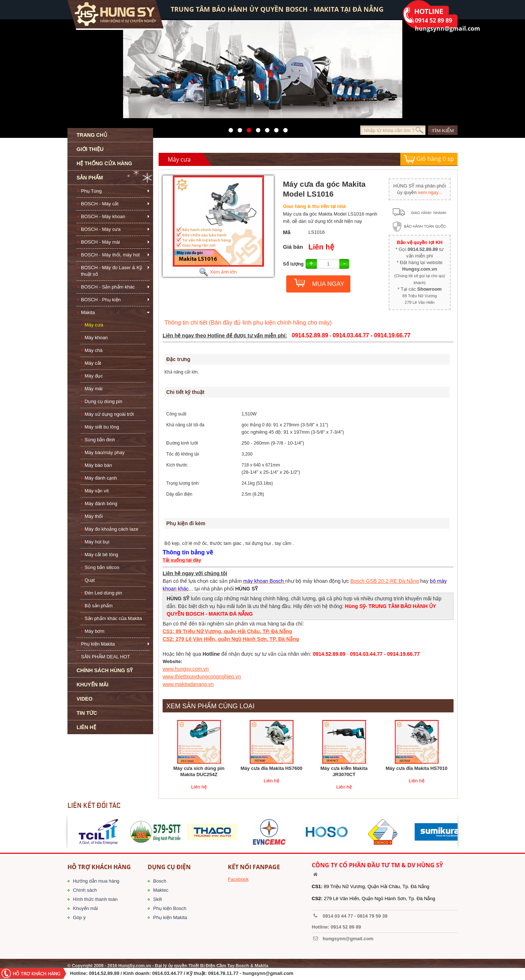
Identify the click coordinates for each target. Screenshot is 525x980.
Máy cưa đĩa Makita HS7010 (417, 768)
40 (265, 128)
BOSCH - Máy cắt (100, 204)
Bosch (160, 881)
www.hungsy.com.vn (186, 669)
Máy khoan (96, 338)
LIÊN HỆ (86, 727)
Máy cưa (94, 325)
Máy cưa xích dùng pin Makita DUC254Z (199, 771)
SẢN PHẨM (90, 178)
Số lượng (293, 264)
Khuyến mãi (85, 908)
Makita (88, 312)
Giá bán (293, 247)
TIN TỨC (87, 713)
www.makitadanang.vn (188, 684)
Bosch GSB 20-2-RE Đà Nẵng (385, 581)
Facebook (238, 879)
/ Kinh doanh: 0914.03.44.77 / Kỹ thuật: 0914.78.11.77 (180, 973)
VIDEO (85, 699)
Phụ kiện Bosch (170, 908)
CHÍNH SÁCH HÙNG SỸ (105, 670)
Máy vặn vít (97, 491)
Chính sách (85, 890)
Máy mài (94, 389)
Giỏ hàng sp (429, 159)
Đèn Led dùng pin (103, 593)
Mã (287, 232)
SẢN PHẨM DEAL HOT (106, 657)
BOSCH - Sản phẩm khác (108, 287)
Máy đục (94, 376)
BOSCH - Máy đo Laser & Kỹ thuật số (112, 271)
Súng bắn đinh (100, 440)
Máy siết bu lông (102, 427)
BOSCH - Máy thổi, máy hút (110, 255)
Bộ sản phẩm (99, 606)
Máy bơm (94, 631)
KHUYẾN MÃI (92, 685)
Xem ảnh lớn (218, 272)
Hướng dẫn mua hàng (96, 881)
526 (256, 128)
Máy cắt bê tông (101, 555)
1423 (274, 128)
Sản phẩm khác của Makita (113, 618)
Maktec (161, 890)
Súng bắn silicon (102, 567)
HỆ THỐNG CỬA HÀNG (104, 163)
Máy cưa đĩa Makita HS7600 (271, 768)
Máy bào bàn (98, 465)
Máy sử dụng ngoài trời (109, 414)
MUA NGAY (328, 284)
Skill (157, 899)
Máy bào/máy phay (105, 452)
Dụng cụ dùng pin (103, 401)
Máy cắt (93, 363)
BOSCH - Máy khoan (103, 216)
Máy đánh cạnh (101, 478)
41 (238, 128)
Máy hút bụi (97, 542)
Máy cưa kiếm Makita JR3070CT (344, 771)
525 (247, 128)
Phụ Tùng (91, 191)
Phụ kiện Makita (98, 644)
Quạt (90, 580)
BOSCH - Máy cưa (101, 229)
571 (229, 128)
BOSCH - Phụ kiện (101, 300)
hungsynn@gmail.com (268, 973)
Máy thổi (94, 516)
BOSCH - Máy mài (100, 242)
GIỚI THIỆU (90, 149)
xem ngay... (430, 192)
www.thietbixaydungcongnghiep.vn (202, 677)
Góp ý (79, 917)
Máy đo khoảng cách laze (111, 529)
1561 (283, 128)
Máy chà (94, 350)
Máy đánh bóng (101, 503)
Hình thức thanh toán (95, 899)
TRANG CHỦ (92, 135)
